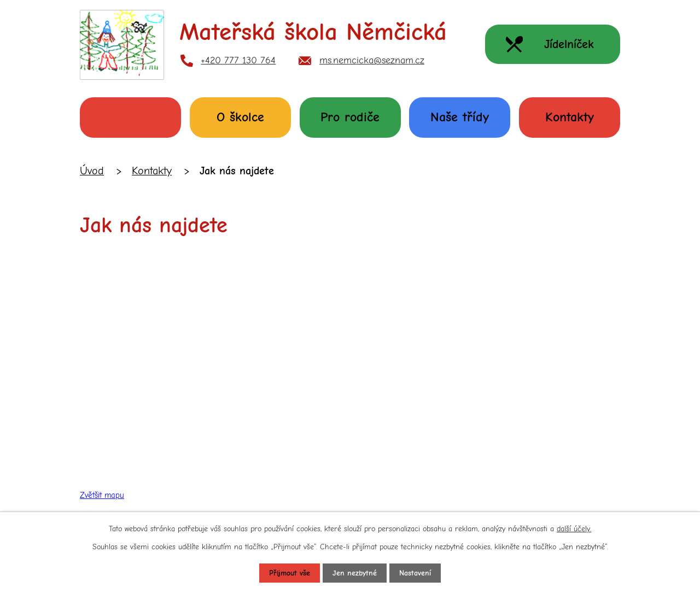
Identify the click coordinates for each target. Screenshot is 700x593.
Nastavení (415, 573)
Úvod (130, 117)
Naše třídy (460, 117)
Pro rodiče (350, 117)
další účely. (574, 529)
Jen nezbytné (355, 573)
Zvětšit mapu (102, 495)
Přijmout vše (290, 573)
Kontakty (570, 117)
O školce (240, 117)
